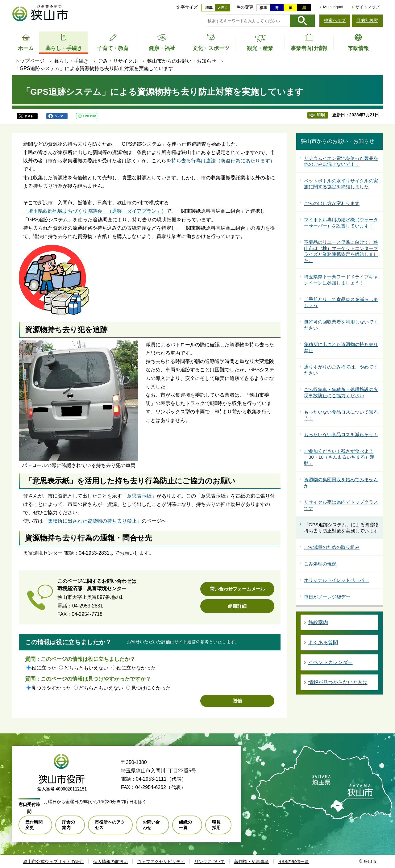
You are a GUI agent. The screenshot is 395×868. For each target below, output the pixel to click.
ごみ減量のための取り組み (332, 547)
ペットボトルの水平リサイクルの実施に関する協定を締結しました (341, 184)
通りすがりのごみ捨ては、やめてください (341, 370)
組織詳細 (237, 606)
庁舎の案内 (69, 825)
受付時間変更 (34, 825)
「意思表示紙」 (139, 496)
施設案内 (318, 622)
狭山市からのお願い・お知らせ (182, 61)
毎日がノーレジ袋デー (327, 597)
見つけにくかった (151, 688)
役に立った (44, 668)
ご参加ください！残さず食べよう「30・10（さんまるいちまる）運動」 (339, 457)
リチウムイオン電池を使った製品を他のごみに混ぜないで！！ (341, 161)
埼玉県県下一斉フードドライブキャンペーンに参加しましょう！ (341, 280)
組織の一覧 (185, 825)
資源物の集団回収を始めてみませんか (341, 483)
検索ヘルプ (335, 20)
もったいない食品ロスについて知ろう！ (341, 415)
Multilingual (333, 7)
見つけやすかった (51, 688)
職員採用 (216, 825)
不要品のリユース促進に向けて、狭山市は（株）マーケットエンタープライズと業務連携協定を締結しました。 (341, 251)
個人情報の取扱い (110, 862)
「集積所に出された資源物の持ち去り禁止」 (92, 521)
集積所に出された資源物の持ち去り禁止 (341, 347)
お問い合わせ (151, 825)
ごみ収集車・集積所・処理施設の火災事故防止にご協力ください (341, 392)
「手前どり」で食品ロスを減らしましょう (341, 302)
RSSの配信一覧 (294, 862)
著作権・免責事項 (252, 862)
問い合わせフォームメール (237, 589)
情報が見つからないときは (338, 682)
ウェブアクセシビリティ (161, 862)
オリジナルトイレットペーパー (336, 580)
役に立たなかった (136, 668)
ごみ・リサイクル (118, 61)
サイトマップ (368, 7)
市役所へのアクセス (110, 825)
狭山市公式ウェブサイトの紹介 (53, 862)
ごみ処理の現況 (320, 564)
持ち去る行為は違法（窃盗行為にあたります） (223, 161)
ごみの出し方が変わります (332, 203)
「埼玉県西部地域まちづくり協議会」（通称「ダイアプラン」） (95, 211)
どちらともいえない (86, 668)
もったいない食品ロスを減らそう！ (341, 434)
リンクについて (210, 862)
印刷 (321, 115)
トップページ (30, 61)
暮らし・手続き (71, 61)
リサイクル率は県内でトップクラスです (341, 505)
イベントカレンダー (331, 662)
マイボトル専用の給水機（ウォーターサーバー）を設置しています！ (341, 223)
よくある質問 (323, 643)
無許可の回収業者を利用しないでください (341, 325)
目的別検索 (367, 20)
